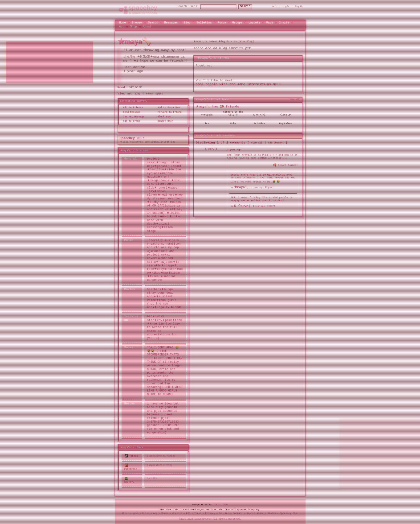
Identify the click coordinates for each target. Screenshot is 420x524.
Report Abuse (255, 513)
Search (249, 7)
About (147, 27)
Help (274, 7)
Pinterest (131, 467)
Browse (137, 23)
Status (272, 513)
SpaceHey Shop (289, 513)
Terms (198, 513)
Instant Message (132, 117)
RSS (188, 513)
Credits (177, 513)
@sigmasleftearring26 (161, 456)
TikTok (131, 456)
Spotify (152, 478)
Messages (171, 23)
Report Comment (286, 165)
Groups (237, 23)
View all (257, 143)
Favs (270, 23)
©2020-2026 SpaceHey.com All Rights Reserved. (210, 518)
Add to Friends (132, 108)
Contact (238, 513)
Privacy (210, 513)
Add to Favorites (167, 108)
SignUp (299, 7)
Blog (187, 23)
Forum (222, 23)
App (122, 27)
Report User (164, 122)
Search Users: (183, 7)
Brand (165, 513)
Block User (163, 117)
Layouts (254, 23)
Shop (134, 27)
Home (123, 23)
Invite (284, 23)
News (135, 513)
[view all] (294, 100)
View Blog (246, 42)
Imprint (224, 513)
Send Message (130, 112)
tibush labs (220, 504)
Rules (146, 513)
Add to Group (130, 122)
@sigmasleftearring (160, 466)
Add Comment (276, 143)
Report (269, 187)
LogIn (286, 7)
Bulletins (204, 23)
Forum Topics (155, 94)
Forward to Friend (168, 112)
